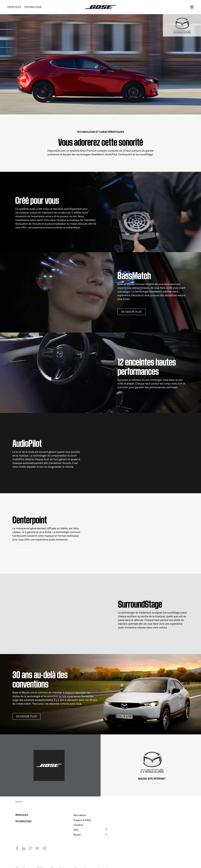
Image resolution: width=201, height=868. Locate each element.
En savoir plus (132, 312)
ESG (76, 830)
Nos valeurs (80, 815)
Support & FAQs (82, 820)
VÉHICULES (14, 7)
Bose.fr (77, 835)
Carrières (78, 825)
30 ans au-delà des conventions (40, 678)
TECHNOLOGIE (33, 7)
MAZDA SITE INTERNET (152, 779)
